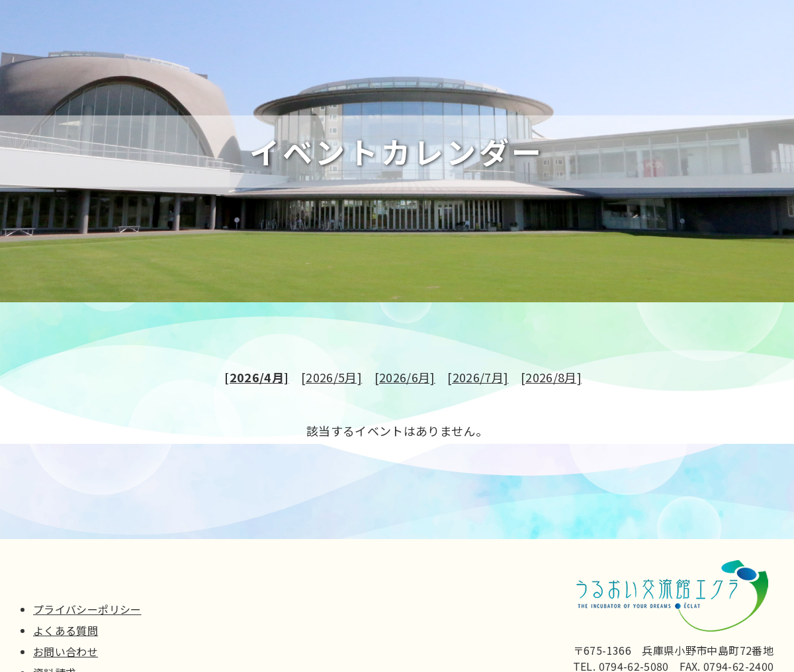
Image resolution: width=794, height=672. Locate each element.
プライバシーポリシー (87, 609)
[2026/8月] (551, 380)
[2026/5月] (331, 380)
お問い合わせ (66, 651)
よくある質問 (66, 630)
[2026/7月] (478, 380)
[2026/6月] (405, 380)
